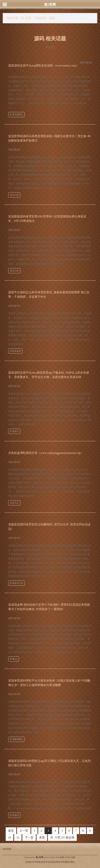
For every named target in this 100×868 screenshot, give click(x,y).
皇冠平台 (14, 503)
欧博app (14, 659)
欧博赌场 (14, 815)
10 (10, 837)
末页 (42, 837)
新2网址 (71, 862)
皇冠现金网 (15, 351)
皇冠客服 (63, 862)
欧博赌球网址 (16, 739)
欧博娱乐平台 (16, 583)
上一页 (24, 831)
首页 (11, 831)
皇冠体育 (43, 862)
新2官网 (50, 5)
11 (18, 837)
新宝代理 (14, 195)
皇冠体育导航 (32, 862)
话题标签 (40, 18)
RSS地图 (60, 857)
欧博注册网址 (16, 115)
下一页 (29, 837)
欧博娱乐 (14, 431)
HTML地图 (70, 857)
